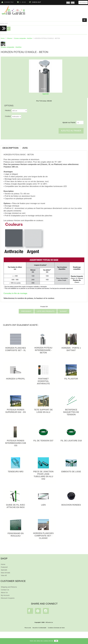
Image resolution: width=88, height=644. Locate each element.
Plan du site (28, 628)
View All (4, 575)
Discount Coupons (8, 598)
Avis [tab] (25, 148)
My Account (5, 595)
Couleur (8, 116)
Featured (4, 567)
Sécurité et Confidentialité (39, 628)
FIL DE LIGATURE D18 (71, 441)
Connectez (8, 2)
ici (52, 641)
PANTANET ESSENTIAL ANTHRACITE (43, 381)
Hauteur (8, 110)
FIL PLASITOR (71, 379)
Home (3, 38)
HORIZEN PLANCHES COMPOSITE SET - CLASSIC (43, 536)
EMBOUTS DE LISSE (71, 472)
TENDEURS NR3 (16, 472)
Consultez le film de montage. (16, 293)
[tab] (32, 147)
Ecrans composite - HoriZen (23, 38)
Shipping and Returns (9, 587)
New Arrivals (5, 573)
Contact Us (5, 590)
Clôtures (9, 38)
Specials (4, 570)
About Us (4, 592)
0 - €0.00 (21, 2)
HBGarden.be (49, 622)
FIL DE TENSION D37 (43, 441)
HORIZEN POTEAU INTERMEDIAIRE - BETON (43, 350)
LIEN (43, 505)
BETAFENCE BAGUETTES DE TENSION (71, 412)
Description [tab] (10, 148)
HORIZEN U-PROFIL (16, 379)
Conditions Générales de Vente (56, 628)
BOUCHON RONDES (71, 505)
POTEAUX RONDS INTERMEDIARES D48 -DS (16, 443)
